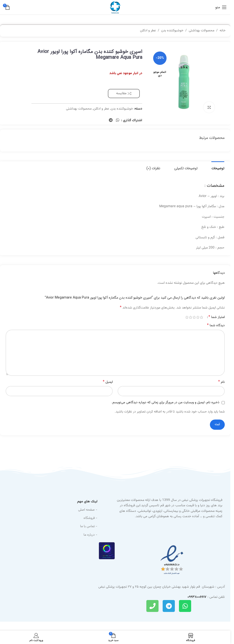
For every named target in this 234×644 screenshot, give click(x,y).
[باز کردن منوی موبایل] (221, 7)
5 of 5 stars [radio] (187, 317)
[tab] (218, 168)
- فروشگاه (90, 518)
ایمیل (108, 382)
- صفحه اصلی (88, 510)
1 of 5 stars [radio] (201, 317)
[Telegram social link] (111, 120)
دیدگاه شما (216, 326)
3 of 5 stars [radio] (194, 317)
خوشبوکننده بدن (172, 31)
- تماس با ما (89, 526)
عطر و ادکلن (148, 31)
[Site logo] (115, 8)
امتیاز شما (217, 317)
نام (221, 382)
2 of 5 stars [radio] (198, 317)
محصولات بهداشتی (201, 31)
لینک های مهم (87, 502)
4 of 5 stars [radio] (191, 317)
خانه (223, 31)
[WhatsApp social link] (118, 120)
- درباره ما (90, 535)
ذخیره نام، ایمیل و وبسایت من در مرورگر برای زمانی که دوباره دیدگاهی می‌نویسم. (165, 403)
